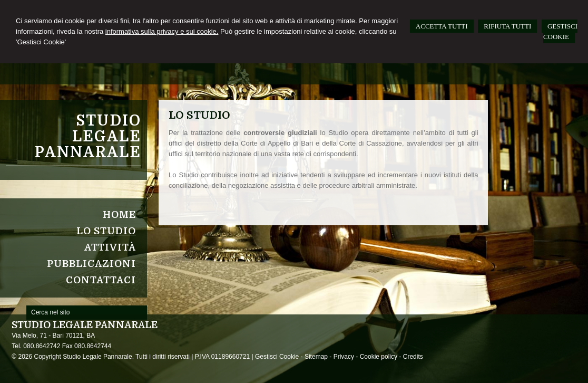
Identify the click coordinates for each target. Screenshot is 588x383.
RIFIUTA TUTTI (507, 26)
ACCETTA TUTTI (442, 26)
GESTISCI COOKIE (560, 31)
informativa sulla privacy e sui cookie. (162, 31)
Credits (413, 357)
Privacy (344, 357)
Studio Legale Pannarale (88, 137)
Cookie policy (379, 357)
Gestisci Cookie (277, 357)
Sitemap (316, 357)
